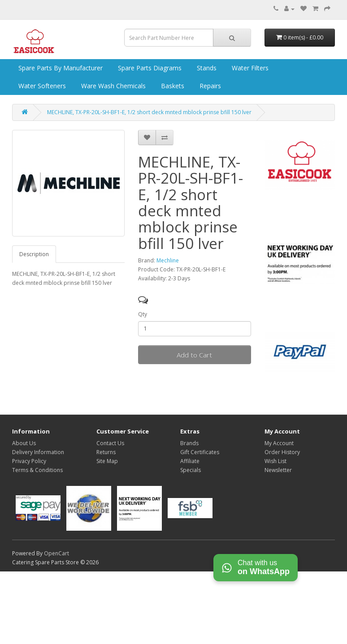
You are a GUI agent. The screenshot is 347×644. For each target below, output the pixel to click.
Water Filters (249, 68)
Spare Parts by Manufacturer (60, 68)
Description (34, 254)
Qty (143, 314)
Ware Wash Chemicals (113, 86)
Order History (282, 452)
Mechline (168, 260)
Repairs (209, 86)
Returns (106, 452)
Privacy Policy (29, 461)
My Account (279, 443)
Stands (206, 68)
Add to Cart (194, 355)
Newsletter (278, 470)
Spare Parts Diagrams (149, 68)
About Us (24, 443)
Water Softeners (41, 86)
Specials (191, 470)
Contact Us (110, 443)
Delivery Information (38, 452)
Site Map (107, 461)
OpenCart (56, 553)
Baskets (172, 86)
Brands (189, 443)
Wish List (275, 461)
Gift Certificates (200, 452)
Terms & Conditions (37, 470)
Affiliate (190, 461)
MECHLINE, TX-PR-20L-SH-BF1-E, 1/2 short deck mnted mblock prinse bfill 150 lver (149, 112)
